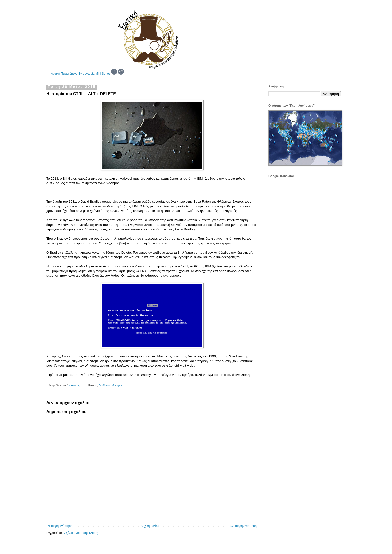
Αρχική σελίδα (150, 526)
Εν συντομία (87, 74)
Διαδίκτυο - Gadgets (111, 385)
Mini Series (103, 74)
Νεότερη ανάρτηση (60, 526)
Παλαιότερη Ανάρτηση (242, 526)
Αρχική (55, 74)
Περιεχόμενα (69, 74)
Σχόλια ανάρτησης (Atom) (81, 533)
